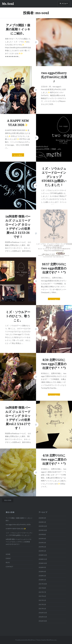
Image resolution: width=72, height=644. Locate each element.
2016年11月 (43, 617)
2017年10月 (43, 584)
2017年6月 (42, 596)
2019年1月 (42, 551)
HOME (8, 554)
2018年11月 (43, 559)
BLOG (8, 562)
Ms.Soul (8, 4)
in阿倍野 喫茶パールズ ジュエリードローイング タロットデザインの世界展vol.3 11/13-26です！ (19, 542)
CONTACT (9, 567)
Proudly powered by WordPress (25, 640)
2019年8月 (42, 534)
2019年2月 (42, 547)
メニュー (65, 4)
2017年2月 (42, 604)
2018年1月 (42, 580)
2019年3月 (42, 543)
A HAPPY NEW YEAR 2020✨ (16, 529)
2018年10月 (43, 563)
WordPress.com (51, 640)
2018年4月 (42, 572)
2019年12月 (43, 526)
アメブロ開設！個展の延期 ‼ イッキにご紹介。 (19, 519)
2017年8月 (42, 588)
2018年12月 (43, 555)
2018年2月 (42, 576)
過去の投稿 (8, 500)
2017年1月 (42, 609)
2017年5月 (42, 600)
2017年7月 (42, 592)
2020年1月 (42, 522)
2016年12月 (43, 613)
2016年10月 (43, 621)
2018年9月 (42, 567)
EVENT (8, 558)
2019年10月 (43, 530)
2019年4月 (42, 539)
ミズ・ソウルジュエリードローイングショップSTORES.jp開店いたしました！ (19, 534)
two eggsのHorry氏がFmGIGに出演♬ (18, 524)
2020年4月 (42, 518)
